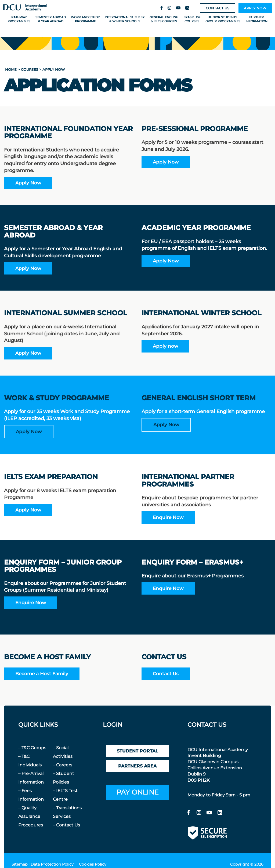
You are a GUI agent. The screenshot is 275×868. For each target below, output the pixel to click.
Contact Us (166, 674)
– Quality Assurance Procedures (31, 816)
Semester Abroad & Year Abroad (51, 19)
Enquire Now (168, 517)
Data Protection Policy (52, 864)
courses (30, 69)
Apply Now (28, 183)
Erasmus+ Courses (192, 19)
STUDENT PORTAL (137, 751)
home (11, 69)
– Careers (63, 765)
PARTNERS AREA (137, 766)
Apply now (165, 346)
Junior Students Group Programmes (223, 19)
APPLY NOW (255, 8)
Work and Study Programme (85, 19)
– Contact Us (66, 825)
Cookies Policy (93, 864)
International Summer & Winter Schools (125, 19)
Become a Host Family (42, 674)
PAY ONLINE (137, 792)
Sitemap (19, 864)
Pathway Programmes (19, 19)
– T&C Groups (32, 748)
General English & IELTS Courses (164, 19)
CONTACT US (218, 8)
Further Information (256, 19)
